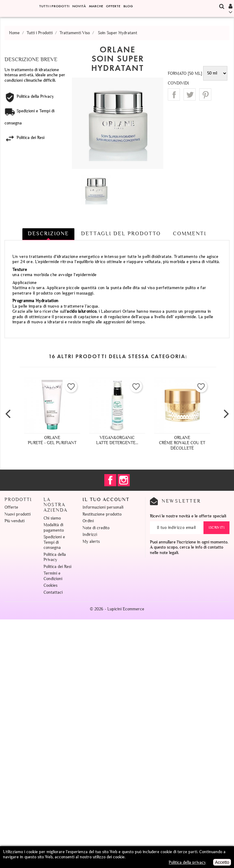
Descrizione (48, 233)
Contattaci (53, 592)
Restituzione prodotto (102, 514)
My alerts (91, 541)
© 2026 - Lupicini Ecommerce (117, 609)
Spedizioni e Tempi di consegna (54, 542)
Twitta (190, 94)
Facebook (110, 480)
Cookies (50, 585)
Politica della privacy (187, 862)
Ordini (88, 521)
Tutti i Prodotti (54, 6)
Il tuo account (106, 500)
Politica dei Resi (57, 567)
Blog (128, 6)
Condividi (174, 94)
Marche (96, 6)
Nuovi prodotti (18, 514)
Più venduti (15, 521)
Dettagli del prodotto (121, 233)
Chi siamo (52, 518)
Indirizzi (90, 535)
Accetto (222, 862)
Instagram (124, 480)
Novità (79, 6)
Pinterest (205, 94)
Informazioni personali (103, 507)
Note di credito (96, 528)
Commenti (190, 233)
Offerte (113, 6)
